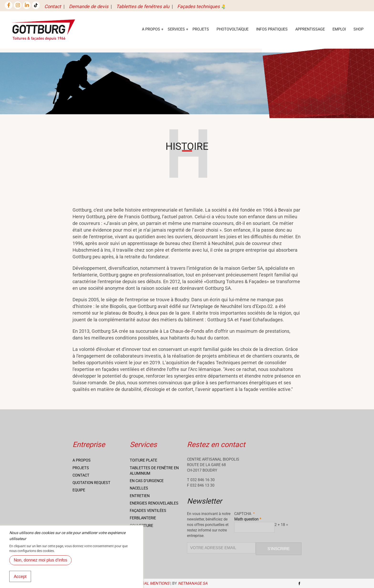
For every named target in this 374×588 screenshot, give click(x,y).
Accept (20, 582)
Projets (201, 29)
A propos (82, 460)
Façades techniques (202, 6)
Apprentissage (310, 29)
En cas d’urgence (147, 481)
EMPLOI (339, 29)
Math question (246, 519)
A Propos (151, 29)
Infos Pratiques (272, 29)
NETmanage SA (193, 583)
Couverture (141, 526)
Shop (358, 29)
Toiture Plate (143, 460)
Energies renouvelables (154, 503)
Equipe (79, 490)
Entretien (140, 496)
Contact (53, 6)
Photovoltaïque (233, 29)
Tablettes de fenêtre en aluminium (154, 471)
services (176, 29)
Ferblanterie (143, 518)
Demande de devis (89, 6)
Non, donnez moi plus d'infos (41, 565)
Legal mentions (153, 583)
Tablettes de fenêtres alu (143, 6)
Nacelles (139, 488)
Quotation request (91, 483)
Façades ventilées (148, 511)
